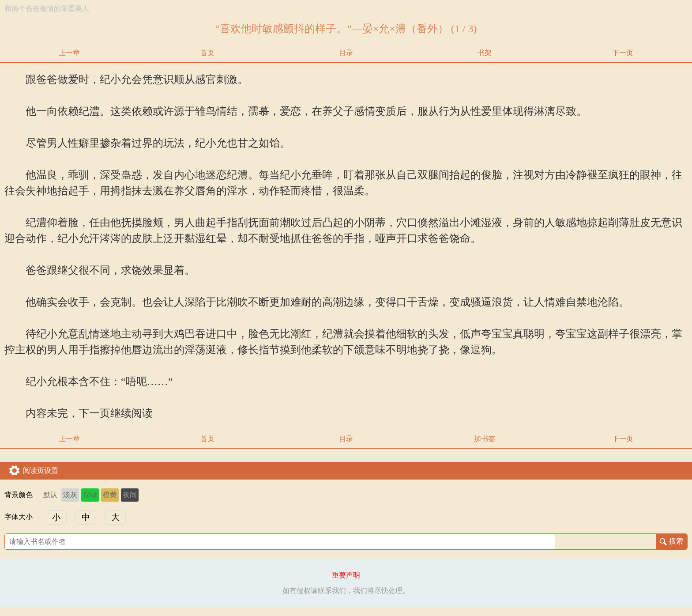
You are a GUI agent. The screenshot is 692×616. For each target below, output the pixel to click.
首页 (207, 53)
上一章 (69, 53)
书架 (485, 53)
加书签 (485, 439)
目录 (346, 53)
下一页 (623, 53)
